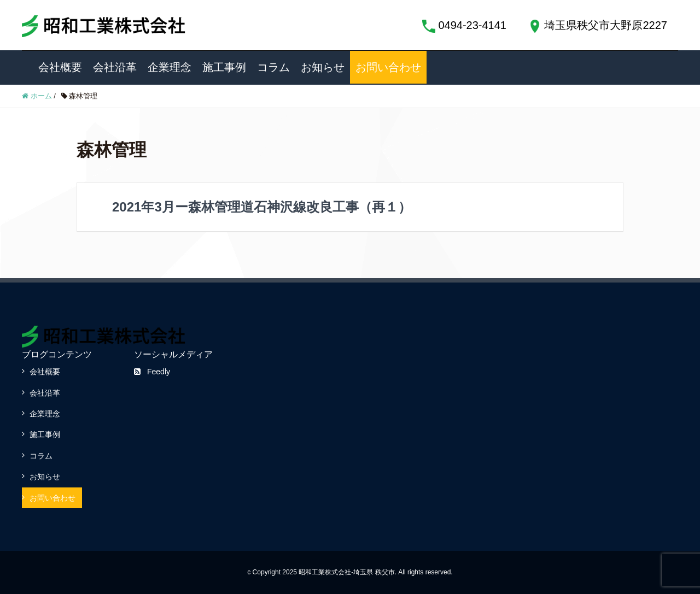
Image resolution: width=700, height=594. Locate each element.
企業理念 (170, 67)
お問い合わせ (388, 67)
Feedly (152, 372)
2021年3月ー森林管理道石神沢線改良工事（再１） (262, 207)
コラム (273, 67)
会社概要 (60, 67)
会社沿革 (115, 67)
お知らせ (323, 67)
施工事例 (224, 67)
